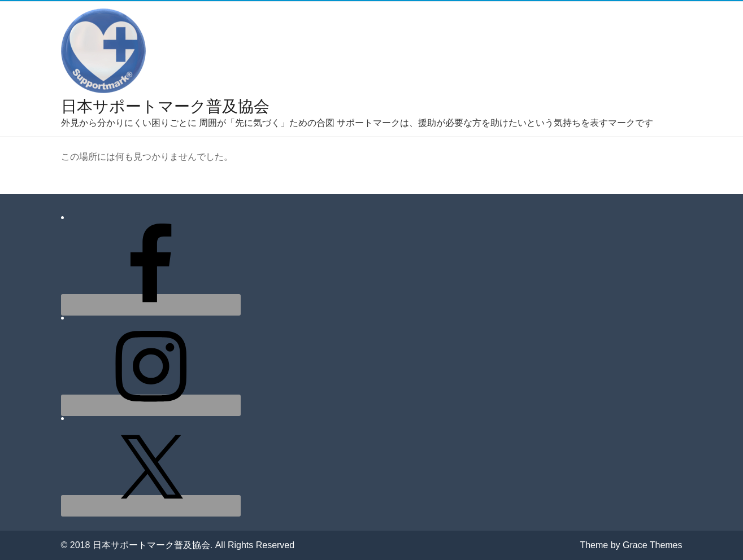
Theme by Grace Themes (631, 545)
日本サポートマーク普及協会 (165, 106)
